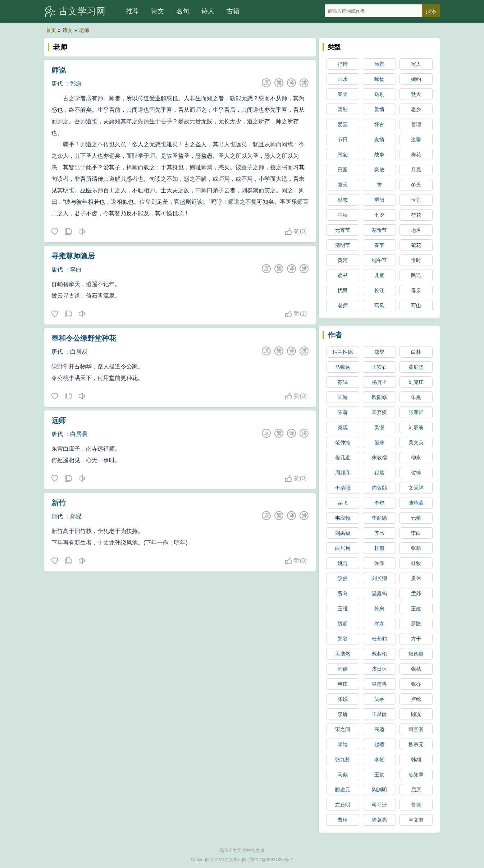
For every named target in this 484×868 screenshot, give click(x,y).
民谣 (416, 275)
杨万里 (379, 382)
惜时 (416, 260)
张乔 (416, 684)
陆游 (343, 397)
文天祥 (416, 488)
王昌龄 (379, 714)
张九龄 (343, 759)
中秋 (343, 215)
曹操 (416, 805)
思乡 (416, 109)
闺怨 (343, 155)
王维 (343, 608)
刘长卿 (379, 578)
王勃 (379, 775)
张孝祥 (416, 412)
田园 (343, 170)
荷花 (416, 215)
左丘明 (343, 805)
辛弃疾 (379, 412)
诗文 (157, 11)
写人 (416, 64)
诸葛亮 (379, 820)
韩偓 (343, 669)
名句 (183, 11)
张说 (343, 699)
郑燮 (76, 516)
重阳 (379, 200)
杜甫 (379, 548)
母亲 (416, 290)
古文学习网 (82, 11)
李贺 (379, 759)
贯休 (416, 578)
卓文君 (416, 820)
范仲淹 (343, 442)
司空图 (416, 729)
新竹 (59, 503)
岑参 (379, 624)
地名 (416, 230)
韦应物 (343, 518)
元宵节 (343, 230)
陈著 (343, 412)
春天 (343, 94)
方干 (416, 639)
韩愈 (76, 84)
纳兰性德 (343, 352)
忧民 (343, 290)
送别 (379, 94)
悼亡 (416, 200)
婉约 (416, 79)
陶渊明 (379, 790)
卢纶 (416, 699)
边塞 (416, 139)
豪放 (379, 170)
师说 (59, 70)
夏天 (343, 185)
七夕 (379, 215)
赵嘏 (379, 744)
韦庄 (343, 684)
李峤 (343, 714)
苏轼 (343, 382)
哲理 (416, 124)
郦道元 (343, 790)
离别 (343, 109)
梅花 (416, 155)
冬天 (416, 185)
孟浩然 (343, 654)
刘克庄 (416, 382)
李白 (76, 269)
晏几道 (343, 458)
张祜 (416, 669)
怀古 (379, 124)
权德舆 (416, 654)
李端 (343, 744)
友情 (379, 139)
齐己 (379, 533)
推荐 (132, 11)
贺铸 (416, 473)
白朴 (416, 352)
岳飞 (343, 503)
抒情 (343, 64)
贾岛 (343, 593)
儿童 (379, 275)
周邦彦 (343, 473)
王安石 (379, 367)
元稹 (416, 518)
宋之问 (343, 729)
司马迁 (379, 805)
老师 (84, 30)
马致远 (343, 367)
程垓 (379, 473)
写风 (379, 306)
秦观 (343, 427)
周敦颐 (379, 488)
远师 (59, 421)
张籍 (416, 548)
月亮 (416, 170)
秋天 (416, 94)
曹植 (343, 820)
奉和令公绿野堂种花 (84, 338)
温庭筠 (379, 593)
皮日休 (379, 669)
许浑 (379, 563)
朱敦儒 (379, 458)
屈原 (416, 790)
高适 (379, 729)
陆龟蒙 (416, 503)
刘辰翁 (416, 427)
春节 (379, 245)
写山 (416, 306)
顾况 (416, 714)
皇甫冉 (379, 684)
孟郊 (416, 593)
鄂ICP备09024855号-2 (271, 860)
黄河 (343, 260)
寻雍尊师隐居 (73, 256)
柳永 (416, 458)
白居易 (79, 352)
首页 (51, 30)
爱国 (343, 124)
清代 (57, 516)
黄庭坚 (416, 367)
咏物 (379, 79)
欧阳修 (379, 397)
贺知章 (416, 775)
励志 (343, 200)
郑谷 (343, 639)
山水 (343, 79)
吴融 (379, 699)
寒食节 (379, 230)
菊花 (416, 245)
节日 (343, 139)
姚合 (343, 563)
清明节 (343, 245)
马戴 (343, 775)
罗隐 (416, 624)
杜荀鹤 (379, 639)
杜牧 (416, 563)
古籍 (233, 11)
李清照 (343, 488)
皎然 (343, 578)
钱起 (343, 624)
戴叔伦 (379, 654)
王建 (416, 608)
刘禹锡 (343, 533)
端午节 (379, 260)
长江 (379, 290)
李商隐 (379, 518)
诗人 (208, 11)
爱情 (379, 109)
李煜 (379, 503)
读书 (343, 275)
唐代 (57, 84)
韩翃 (416, 759)
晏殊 (379, 442)
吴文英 (416, 442)
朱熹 (416, 397)
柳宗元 (416, 744)
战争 (379, 155)
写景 (379, 64)
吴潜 (379, 427)
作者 (335, 335)
